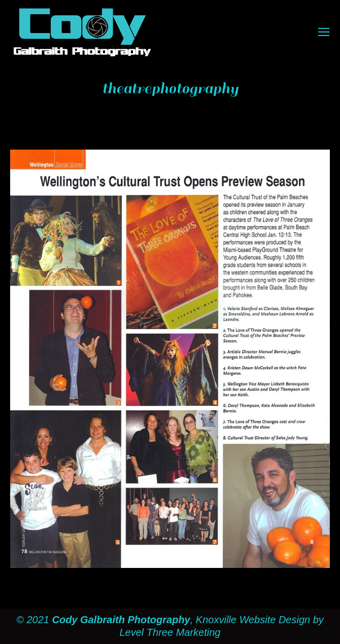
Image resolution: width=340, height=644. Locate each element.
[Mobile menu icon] (324, 32)
